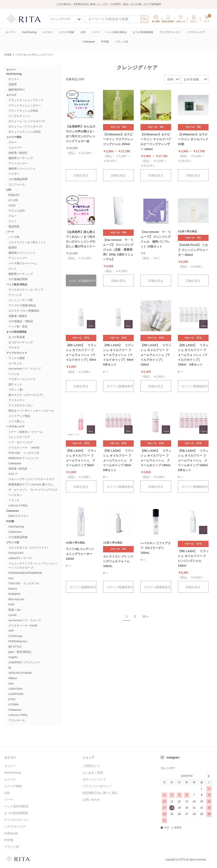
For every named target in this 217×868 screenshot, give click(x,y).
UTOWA (13, 704)
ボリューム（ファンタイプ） (26, 126)
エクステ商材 (67, 32)
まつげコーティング (21, 342)
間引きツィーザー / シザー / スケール (31, 411)
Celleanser (89, 42)
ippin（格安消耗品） (21, 652)
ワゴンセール (17, 720)
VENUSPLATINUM (20, 673)
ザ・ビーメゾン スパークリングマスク (33, 490)
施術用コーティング (21, 158)
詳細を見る (81, 175)
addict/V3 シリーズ (20, 558)
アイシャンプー (18, 163)
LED (83, 32)
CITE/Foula (15, 636)
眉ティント (15, 384)
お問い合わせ (91, 800)
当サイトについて (94, 779)
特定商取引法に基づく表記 (100, 793)
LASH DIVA (15, 689)
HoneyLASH (16, 553)
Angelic (13, 657)
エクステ (48, 32)
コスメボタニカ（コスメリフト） (29, 548)
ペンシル (14, 374)
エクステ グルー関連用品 (24, 311)
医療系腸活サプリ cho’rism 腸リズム (31, 484)
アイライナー (17, 400)
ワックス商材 (17, 358)
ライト (13, 221)
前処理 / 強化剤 (18, 153)
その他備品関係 (18, 179)
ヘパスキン (15, 495)
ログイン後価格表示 (120, 386)
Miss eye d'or (16, 599)
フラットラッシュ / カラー (25, 105)
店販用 (13, 84)
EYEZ (12, 699)
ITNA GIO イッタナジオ (24, 453)
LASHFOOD (16, 694)
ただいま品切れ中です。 (83, 281)
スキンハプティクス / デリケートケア (31, 479)
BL (10, 668)
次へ (146, 616)
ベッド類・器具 (18, 327)
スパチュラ (15, 363)
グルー (13, 142)
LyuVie (13, 615)
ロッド (13, 269)
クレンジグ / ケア (19, 437)
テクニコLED (17, 211)
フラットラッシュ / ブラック (26, 100)
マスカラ (14, 348)
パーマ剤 (14, 237)
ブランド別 (122, 42)
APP (11, 631)
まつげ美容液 (17, 337)
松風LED (14, 195)
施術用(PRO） (17, 90)
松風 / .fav (15, 610)
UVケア (13, 474)
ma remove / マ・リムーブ (25, 369)
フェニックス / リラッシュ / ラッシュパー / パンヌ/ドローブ (33, 566)
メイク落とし (17, 421)
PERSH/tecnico (18, 641)
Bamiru (13, 589)
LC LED (13, 200)
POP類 (105, 42)
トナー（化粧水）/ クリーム (26, 432)
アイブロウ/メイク (170, 32)
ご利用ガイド (91, 766)
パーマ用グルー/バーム (22, 263)
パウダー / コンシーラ (22, 379)
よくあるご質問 (93, 773)
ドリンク (14, 500)
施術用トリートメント (22, 169)
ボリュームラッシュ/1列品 (25, 132)
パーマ (96, 32)
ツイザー (14, 174)
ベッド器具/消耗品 (116, 32)
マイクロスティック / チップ (26, 290)
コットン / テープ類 (21, 300)
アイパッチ (15, 295)
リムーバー (15, 148)
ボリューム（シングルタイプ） (28, 121)
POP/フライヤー (19, 516)
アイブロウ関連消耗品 (22, 305)
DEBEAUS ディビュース (24, 458)
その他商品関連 (18, 537)
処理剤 (13, 248)
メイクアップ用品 (19, 416)
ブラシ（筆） (17, 390)
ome (11, 683)
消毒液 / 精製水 (18, 316)
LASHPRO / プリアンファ (24, 662)
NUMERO (15, 594)
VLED (12, 205)
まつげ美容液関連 (143, 32)
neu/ (11, 578)
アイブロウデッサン (21, 405)
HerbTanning (29, 32)
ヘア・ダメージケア (21, 442)
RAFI (12, 604)
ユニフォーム (17, 184)
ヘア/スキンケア (196, 32)
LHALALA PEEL (18, 505)
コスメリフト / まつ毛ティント (27, 242)
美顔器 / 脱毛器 (18, 469)
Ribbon (13, 678)
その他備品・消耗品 (21, 321)
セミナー (11, 32)
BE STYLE (15, 647)
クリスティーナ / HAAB (24, 448)
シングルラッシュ (19, 116)
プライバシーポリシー (97, 786)
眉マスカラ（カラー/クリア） (27, 395)
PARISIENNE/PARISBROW (25, 573)
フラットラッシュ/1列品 (23, 111)
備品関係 (14, 226)
